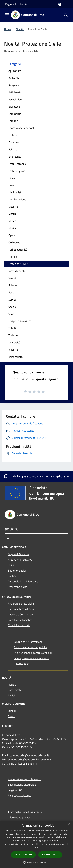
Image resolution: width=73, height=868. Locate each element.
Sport (12, 314)
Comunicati (14, 690)
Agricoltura (15, 71)
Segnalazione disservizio (22, 785)
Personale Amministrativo (23, 581)
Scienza (13, 285)
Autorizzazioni (22, 664)
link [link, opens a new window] (37, 847)
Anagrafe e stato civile (21, 604)
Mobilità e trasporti (19, 625)
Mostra (12, 214)
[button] (36, 862)
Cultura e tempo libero (21, 609)
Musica (12, 228)
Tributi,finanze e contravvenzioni (33, 653)
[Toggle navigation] (7, 15)
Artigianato (15, 92)
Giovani (13, 178)
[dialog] (36, 844)
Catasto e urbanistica (20, 620)
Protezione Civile (18, 264)
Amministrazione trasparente (25, 812)
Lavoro (12, 185)
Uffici (11, 565)
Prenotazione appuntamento (24, 779)
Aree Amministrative (20, 560)
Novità (20, 29)
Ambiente (14, 78)
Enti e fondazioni (18, 570)
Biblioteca (14, 107)
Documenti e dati (18, 587)
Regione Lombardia (16, 4)
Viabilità (13, 350)
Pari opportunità (18, 250)
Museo (12, 221)
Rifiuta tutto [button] (50, 854)
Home (8, 29)
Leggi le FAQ (15, 790)
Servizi (12, 300)
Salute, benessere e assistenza (31, 658)
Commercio (15, 114)
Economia (14, 142)
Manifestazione (17, 199)
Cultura (13, 135)
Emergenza (15, 157)
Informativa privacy (19, 817)
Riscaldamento (17, 271)
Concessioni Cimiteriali (21, 128)
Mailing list (15, 192)
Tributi (12, 328)
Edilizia (12, 149)
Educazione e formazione (28, 642)
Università (14, 342)
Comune (13, 121)
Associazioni (15, 99)
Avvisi (11, 695)
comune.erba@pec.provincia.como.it (30, 759)
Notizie (12, 685)
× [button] (69, 824)
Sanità (12, 278)
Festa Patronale (17, 164)
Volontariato (15, 357)
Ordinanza (14, 242)
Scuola (12, 292)
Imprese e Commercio (20, 614)
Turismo (13, 335)
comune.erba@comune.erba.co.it (29, 755)
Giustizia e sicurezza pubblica (31, 647)
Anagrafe (14, 85)
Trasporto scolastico (20, 321)
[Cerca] (66, 15)
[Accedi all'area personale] (60, 4)
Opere (12, 235)
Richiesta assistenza (20, 795)
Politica (13, 257)
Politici (12, 576)
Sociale (12, 307)
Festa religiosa (17, 171)
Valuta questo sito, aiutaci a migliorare (36, 476)
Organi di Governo (18, 554)
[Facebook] (8, 538)
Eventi (12, 716)
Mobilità (13, 207)
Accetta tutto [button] (23, 855)
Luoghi (12, 711)
